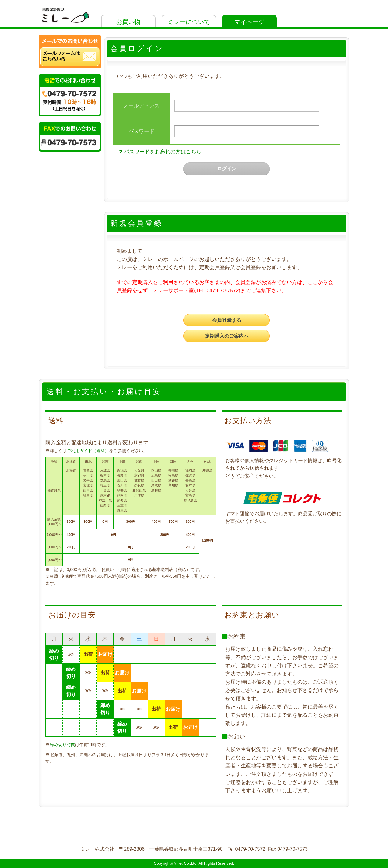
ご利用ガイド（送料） (88, 451)
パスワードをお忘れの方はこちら (159, 152)
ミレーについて (189, 22)
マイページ (249, 22)
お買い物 (128, 22)
